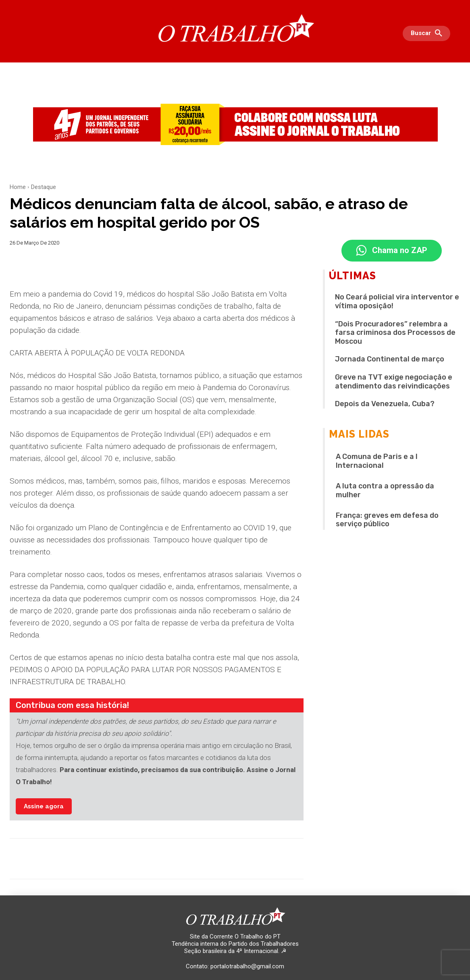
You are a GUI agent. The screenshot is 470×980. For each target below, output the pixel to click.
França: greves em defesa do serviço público (387, 520)
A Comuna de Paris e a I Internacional (377, 461)
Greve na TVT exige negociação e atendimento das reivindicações (394, 382)
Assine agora (44, 806)
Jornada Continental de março (390, 359)
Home (18, 187)
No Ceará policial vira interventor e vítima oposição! (397, 302)
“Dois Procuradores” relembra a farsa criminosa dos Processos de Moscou (395, 333)
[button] (428, 33)
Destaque (44, 187)
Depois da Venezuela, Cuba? (385, 404)
